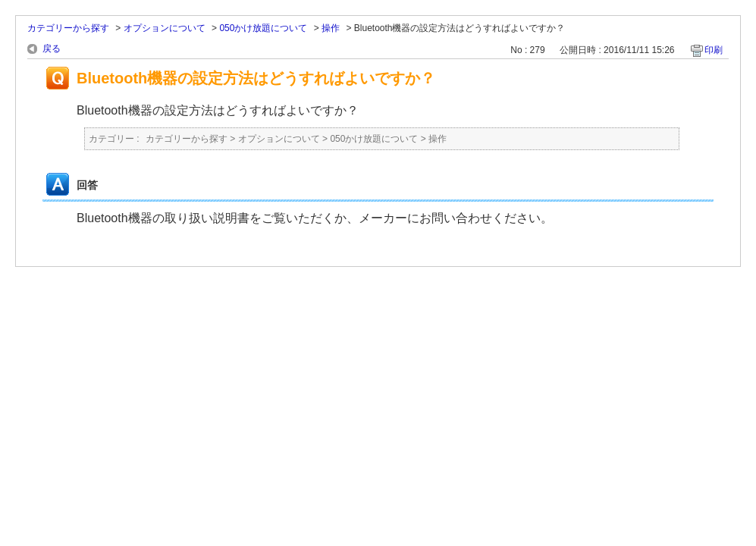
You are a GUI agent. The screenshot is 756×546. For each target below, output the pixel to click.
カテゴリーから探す (68, 28)
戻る (52, 49)
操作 (331, 28)
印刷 (714, 50)
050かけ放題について (263, 28)
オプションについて (165, 28)
